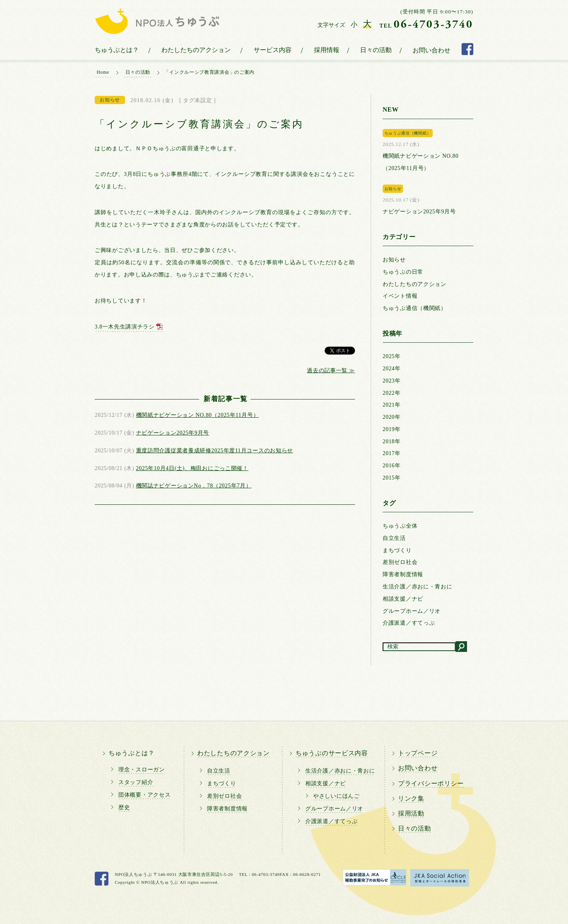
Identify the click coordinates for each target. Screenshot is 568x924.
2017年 (392, 453)
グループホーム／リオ (412, 611)
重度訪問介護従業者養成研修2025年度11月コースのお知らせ (215, 451)
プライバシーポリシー (431, 783)
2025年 (392, 356)
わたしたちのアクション (196, 50)
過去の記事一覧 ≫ (331, 371)
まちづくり (397, 550)
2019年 (392, 429)
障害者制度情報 (403, 574)
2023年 (392, 381)
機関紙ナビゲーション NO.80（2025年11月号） (198, 415)
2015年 (392, 478)
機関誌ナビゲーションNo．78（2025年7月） (194, 486)
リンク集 (411, 798)
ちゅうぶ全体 (400, 526)
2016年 (392, 466)
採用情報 (327, 50)
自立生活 (394, 538)
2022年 (392, 393)
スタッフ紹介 (136, 782)
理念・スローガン (142, 770)
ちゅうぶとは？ (117, 50)
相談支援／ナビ (403, 599)
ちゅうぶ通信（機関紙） (415, 308)
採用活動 (411, 813)
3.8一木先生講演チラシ (125, 327)
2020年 (392, 417)
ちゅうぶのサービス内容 (332, 753)
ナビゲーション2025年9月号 (173, 433)
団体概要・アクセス (144, 795)
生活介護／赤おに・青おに (417, 587)
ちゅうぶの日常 (403, 272)
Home (103, 72)
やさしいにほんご (336, 796)
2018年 (392, 441)
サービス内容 (273, 50)
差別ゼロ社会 (400, 562)
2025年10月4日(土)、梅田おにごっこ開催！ (192, 468)
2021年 (392, 405)
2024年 (392, 369)
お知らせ (394, 260)
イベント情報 (400, 296)
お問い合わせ (432, 50)
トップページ (418, 753)
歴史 (124, 807)
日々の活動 (376, 50)
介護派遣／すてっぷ (409, 623)
